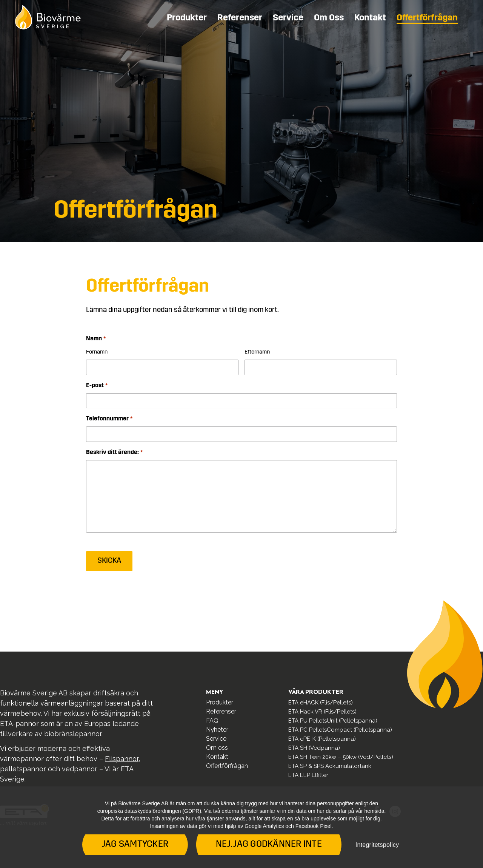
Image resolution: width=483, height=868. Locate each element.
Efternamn (257, 352)
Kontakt (370, 18)
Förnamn (97, 352)
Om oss (329, 18)
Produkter (187, 18)
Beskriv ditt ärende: (114, 453)
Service (288, 18)
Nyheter (217, 730)
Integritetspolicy (377, 845)
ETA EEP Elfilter (308, 775)
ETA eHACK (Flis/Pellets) (321, 703)
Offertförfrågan (427, 18)
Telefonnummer (109, 419)
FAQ (212, 721)
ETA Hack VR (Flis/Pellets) (322, 712)
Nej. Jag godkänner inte (269, 845)
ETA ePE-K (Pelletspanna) (322, 739)
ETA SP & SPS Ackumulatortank (330, 766)
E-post (97, 386)
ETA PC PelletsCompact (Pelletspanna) (340, 730)
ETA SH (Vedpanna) (314, 748)
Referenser (240, 18)
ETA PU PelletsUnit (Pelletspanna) (333, 721)
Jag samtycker (135, 845)
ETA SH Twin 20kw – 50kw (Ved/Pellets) (341, 757)
